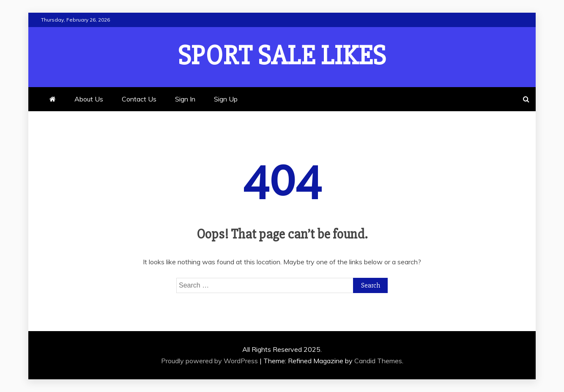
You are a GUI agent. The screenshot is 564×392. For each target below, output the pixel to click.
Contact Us (139, 99)
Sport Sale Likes (282, 56)
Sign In (185, 99)
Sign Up (226, 99)
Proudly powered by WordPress (210, 361)
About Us (89, 99)
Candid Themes (378, 361)
